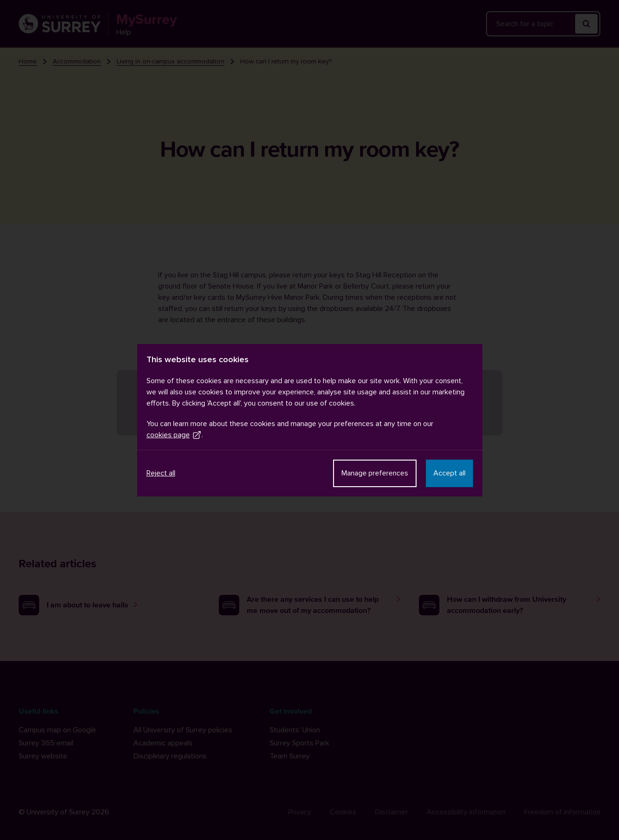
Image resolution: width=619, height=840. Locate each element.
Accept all (449, 473)
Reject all (161, 473)
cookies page (174, 435)
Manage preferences (375, 473)
